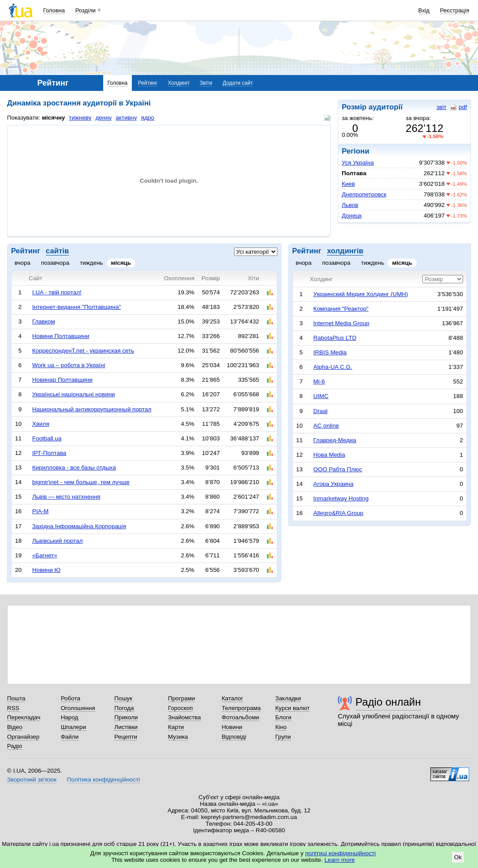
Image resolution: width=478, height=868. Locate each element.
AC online (326, 426)
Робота (71, 698)
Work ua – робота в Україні (69, 365)
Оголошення (78, 708)
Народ (70, 717)
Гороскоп (180, 708)
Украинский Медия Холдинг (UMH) (361, 294)
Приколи (126, 717)
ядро (148, 118)
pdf (459, 107)
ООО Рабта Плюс (338, 469)
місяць (121, 263)
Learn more (340, 860)
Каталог (233, 698)
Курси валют (292, 708)
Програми (181, 698)
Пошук (123, 698)
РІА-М (40, 511)
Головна (54, 10)
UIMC (321, 396)
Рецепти (126, 737)
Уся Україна (358, 163)
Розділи (86, 10)
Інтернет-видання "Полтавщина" (77, 307)
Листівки (126, 727)
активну (126, 118)
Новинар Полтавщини (62, 380)
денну (103, 118)
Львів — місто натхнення (66, 497)
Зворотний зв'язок (32, 780)
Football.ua (47, 438)
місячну (53, 118)
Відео (15, 727)
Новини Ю (46, 570)
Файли (70, 737)
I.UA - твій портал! (57, 292)
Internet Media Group (342, 323)
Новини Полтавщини (61, 336)
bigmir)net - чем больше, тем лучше (81, 482)
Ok (458, 857)
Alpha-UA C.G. (333, 367)
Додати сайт (238, 83)
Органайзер (23, 737)
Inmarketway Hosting (341, 498)
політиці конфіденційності (340, 853)
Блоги (283, 717)
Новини (232, 727)
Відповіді (234, 737)
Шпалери (73, 727)
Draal (321, 411)
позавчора (55, 263)
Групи (283, 737)
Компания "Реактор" (341, 309)
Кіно (281, 727)
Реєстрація (455, 10)
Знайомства (185, 717)
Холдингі (179, 83)
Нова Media (329, 455)
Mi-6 (319, 381)
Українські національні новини (74, 394)
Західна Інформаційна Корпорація (79, 526)
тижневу (80, 118)
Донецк (352, 216)
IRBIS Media (330, 352)
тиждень (91, 263)
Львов (350, 205)
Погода (124, 708)
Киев (348, 184)
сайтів (57, 251)
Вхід (424, 10)
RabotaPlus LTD (335, 338)
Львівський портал (58, 541)
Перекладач (24, 717)
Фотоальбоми (241, 717)
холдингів (345, 251)
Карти (176, 727)
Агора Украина (334, 484)
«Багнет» (45, 555)
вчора (22, 263)
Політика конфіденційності (103, 780)
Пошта (16, 698)
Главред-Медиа (335, 440)
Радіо (15, 746)
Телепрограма (241, 708)
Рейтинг (148, 83)
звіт (441, 107)
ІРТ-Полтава (49, 453)
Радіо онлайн (388, 702)
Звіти (206, 83)
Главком (44, 321)
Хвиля (41, 424)
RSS (13, 708)
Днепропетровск (364, 194)
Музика (178, 737)
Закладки (288, 698)
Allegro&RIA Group (339, 513)
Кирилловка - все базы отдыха (74, 468)
